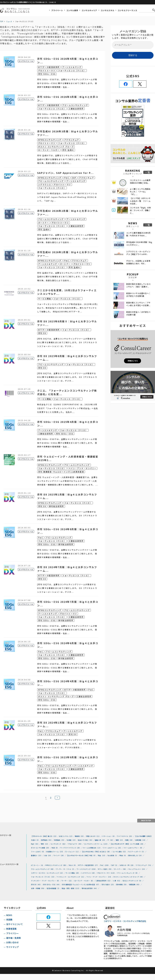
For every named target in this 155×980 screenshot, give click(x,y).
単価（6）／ (124, 855)
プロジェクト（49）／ (76, 844)
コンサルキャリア (89, 10)
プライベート (57, 10)
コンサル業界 (72, 10)
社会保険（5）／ (114, 855)
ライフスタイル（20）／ (126, 836)
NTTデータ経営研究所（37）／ (89, 865)
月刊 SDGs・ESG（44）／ (53, 884)
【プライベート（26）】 (39, 836)
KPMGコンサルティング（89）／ (57, 865)
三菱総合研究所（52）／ (104, 881)
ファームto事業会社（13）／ (93, 848)
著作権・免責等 (13, 938)
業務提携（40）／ (136, 884)
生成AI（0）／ (36, 840)
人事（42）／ (118, 881)
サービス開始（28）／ (73, 873)
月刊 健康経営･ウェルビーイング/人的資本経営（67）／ (82, 884)
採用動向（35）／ (61, 840)
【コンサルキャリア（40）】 (120, 844)
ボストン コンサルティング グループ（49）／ (130, 877)
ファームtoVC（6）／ (39, 852)
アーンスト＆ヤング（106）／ (88, 869)
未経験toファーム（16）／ (56, 852)
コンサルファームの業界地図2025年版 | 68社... (140, 181)
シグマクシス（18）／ (89, 873)
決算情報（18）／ (142, 840)
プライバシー (12, 933)
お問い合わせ (12, 942)
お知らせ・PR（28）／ (128, 865)
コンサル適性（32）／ (120, 852)
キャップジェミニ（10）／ (138, 869)
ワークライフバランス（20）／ (71, 848)
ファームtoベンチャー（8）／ (134, 848)
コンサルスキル (107, 10)
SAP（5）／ (116, 865)
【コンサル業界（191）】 (143, 836)
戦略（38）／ (130, 840)
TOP (1, 21)
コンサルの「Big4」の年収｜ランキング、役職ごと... (140, 210)
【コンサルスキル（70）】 (91, 852)
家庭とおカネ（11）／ (94, 836)
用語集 (9, 920)
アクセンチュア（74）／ (145, 865)
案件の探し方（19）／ (136, 855)
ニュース (9, 21)
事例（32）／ (46, 844)
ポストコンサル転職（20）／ (41, 848)
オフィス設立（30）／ (106, 869)
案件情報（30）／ (123, 884)
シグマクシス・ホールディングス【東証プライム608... (138, 253)
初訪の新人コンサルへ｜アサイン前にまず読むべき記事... (138, 304)
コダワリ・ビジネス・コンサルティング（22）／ (48, 873)
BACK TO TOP (146, 821)
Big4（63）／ (36, 844)
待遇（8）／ (56, 848)
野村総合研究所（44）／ (91, 888)
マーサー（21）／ (68, 881)
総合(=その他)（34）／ (86, 840)
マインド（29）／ (60, 855)
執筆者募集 (11, 929)
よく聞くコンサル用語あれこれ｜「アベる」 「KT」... (140, 192)
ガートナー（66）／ (121, 869)
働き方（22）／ (53, 836)
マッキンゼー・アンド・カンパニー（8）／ (46, 881)
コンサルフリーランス (127, 10)
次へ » (57, 798)
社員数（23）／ (72, 840)
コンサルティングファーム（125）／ (97, 844)
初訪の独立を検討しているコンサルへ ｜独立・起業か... (138, 285)
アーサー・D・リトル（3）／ (66, 869)
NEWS (9, 915)
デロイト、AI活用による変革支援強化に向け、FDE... (138, 262)
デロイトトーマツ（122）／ (107, 873)
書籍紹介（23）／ (37, 855)
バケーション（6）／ (110, 836)
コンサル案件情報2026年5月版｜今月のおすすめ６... (138, 234)
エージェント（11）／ (73, 852)
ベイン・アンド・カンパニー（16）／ (100, 877)
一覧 (148, 172)
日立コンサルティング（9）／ (133, 881)
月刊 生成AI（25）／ (109, 884)
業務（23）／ (121, 840)
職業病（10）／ (81, 836)
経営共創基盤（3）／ (54, 888)
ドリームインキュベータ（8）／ (129, 873)
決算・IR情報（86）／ (39, 888)
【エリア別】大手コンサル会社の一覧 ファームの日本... (140, 201)
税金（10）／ (103, 855)
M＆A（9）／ (74, 865)
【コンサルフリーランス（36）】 (78, 855)
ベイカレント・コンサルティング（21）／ (72, 877)
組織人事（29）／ (101, 840)
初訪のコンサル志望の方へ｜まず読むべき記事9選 (138, 295)
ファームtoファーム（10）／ (113, 848)
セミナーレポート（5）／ (137, 852)
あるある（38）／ (106, 852)
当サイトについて (15, 924)
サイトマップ (12, 947)
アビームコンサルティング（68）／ (44, 869)
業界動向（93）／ (48, 840)
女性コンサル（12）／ (67, 836)
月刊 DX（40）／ (37, 884)
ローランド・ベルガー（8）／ (85, 881)
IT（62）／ (112, 840)
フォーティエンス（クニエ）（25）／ (44, 877)
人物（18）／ (49, 855)
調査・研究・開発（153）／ (72, 888)
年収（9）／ (94, 855)
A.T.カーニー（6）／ (38, 865)
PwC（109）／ (106, 865)
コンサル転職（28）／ (138, 844)
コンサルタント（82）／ (59, 844)
